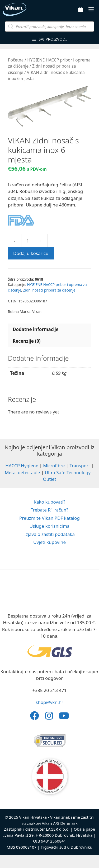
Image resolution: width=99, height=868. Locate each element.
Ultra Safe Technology (68, 472)
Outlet (49, 479)
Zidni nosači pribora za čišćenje (49, 290)
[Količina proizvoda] (28, 241)
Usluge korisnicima (50, 526)
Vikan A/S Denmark (60, 823)
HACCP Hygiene (22, 466)
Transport (80, 466)
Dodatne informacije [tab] (36, 329)
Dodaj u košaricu (31, 253)
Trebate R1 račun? (49, 510)
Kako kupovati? (50, 502)
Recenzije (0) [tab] (27, 341)
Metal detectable (22, 472)
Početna (16, 60)
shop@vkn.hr (49, 702)
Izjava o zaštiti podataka (49, 534)
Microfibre (54, 466)
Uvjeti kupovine (49, 542)
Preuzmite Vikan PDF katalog (49, 518)
